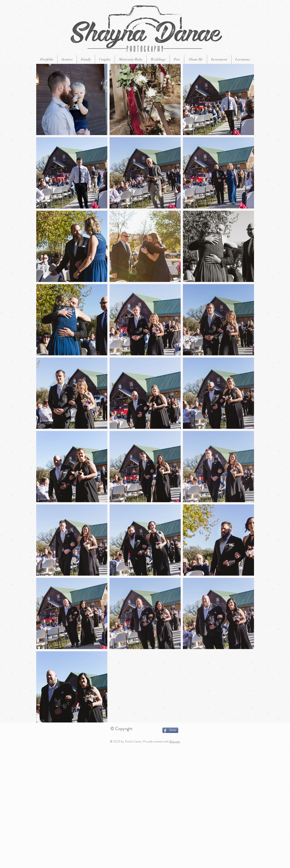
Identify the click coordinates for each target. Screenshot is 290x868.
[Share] (170, 730)
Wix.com (175, 741)
